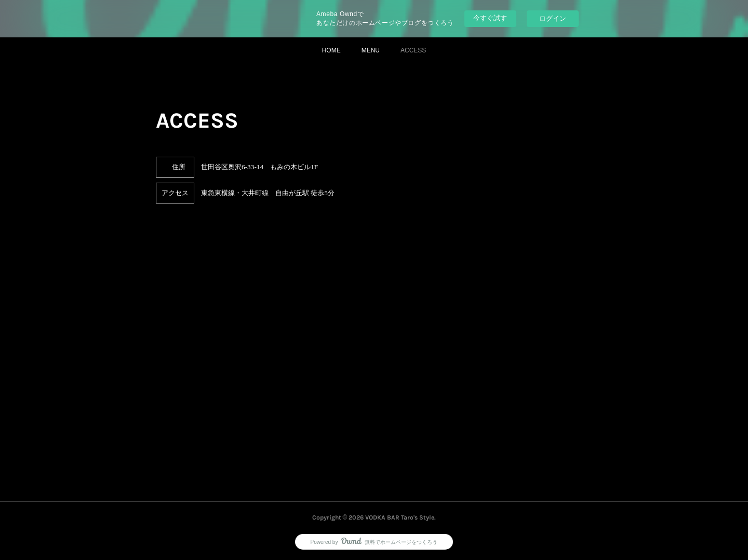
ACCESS (413, 50)
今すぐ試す (490, 18)
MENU (371, 50)
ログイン (553, 18)
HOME (331, 50)
